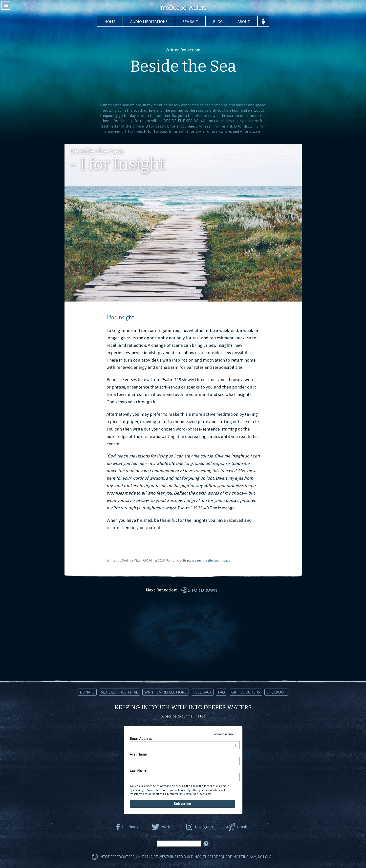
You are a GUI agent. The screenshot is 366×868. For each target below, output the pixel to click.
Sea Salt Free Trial (119, 692)
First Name (138, 754)
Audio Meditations (149, 22)
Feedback (202, 692)
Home (109, 22)
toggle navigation (6, 5)
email (243, 826)
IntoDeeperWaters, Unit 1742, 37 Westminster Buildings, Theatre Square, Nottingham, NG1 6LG (185, 857)
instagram (204, 826)
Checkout (276, 692)
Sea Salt (191, 22)
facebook (130, 826)
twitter (167, 826)
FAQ (221, 692)
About (245, 22)
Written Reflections (165, 692)
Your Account (265, 22)
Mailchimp (185, 794)
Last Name (138, 770)
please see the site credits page (209, 561)
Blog (219, 22)
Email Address (183, 738)
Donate (87, 692)
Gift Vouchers (246, 692)
